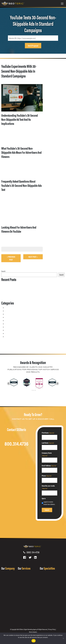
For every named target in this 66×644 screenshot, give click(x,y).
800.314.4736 (16, 443)
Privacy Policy (52, 629)
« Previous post (11, 258)
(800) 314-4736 (32, 552)
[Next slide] (57, 384)
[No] (63, 638)
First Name (48, 433)
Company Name (47, 454)
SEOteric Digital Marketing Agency (28, 629)
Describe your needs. (48, 487)
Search (3, 271)
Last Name (48, 443)
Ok (33, 641)
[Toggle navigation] (62, 4)
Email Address (49, 466)
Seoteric (35, 632)
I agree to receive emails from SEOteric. (49, 503)
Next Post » (33, 257)
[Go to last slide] (9, 384)
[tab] (31, 390)
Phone (47, 476)
